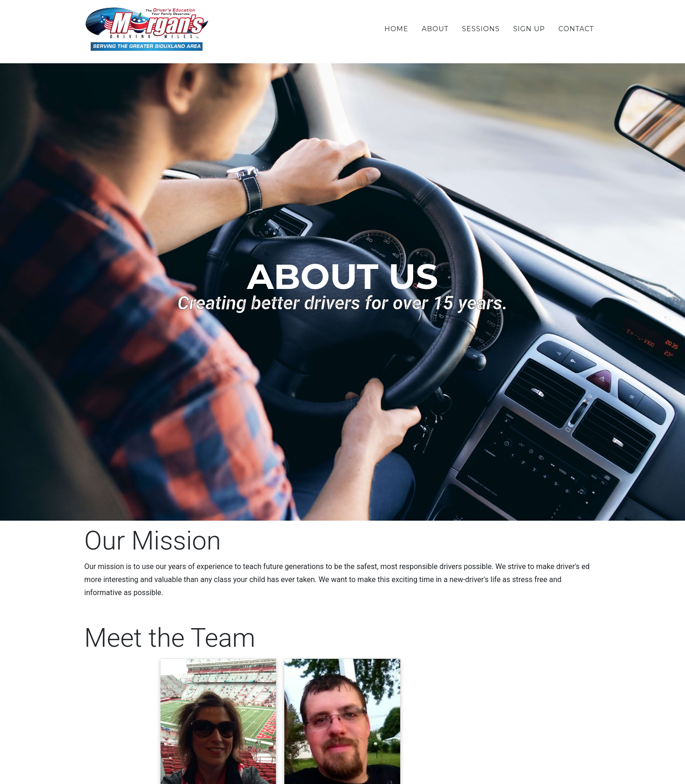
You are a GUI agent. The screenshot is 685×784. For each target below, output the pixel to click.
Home (396, 29)
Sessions (481, 29)
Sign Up (529, 29)
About (435, 29)
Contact (576, 29)
